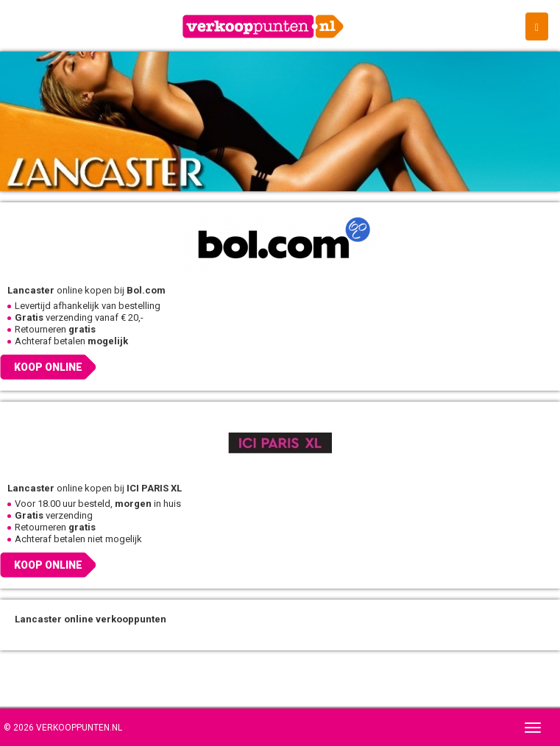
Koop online (48, 367)
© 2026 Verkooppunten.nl (63, 728)
